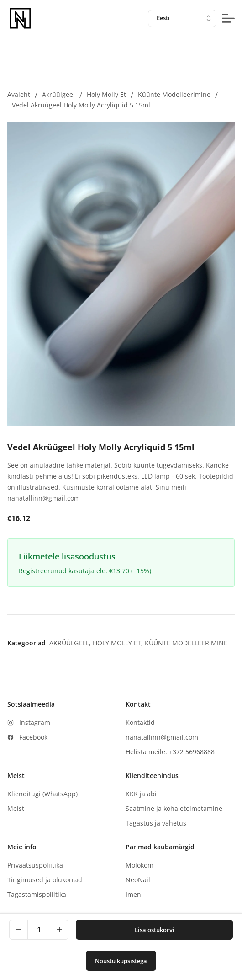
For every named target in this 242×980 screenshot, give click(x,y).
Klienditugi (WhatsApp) (42, 794)
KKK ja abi (141, 794)
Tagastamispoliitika (37, 894)
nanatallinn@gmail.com (162, 737)
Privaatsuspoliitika (35, 865)
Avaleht (19, 94)
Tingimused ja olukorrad (45, 880)
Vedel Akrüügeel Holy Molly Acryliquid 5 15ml (81, 105)
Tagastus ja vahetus (156, 823)
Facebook (33, 737)
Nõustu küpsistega (121, 961)
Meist (16, 808)
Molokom (139, 865)
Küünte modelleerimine (174, 94)
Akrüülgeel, (71, 643)
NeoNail (138, 880)
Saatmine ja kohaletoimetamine (174, 808)
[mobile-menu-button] (228, 18)
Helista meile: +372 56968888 (170, 752)
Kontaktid (140, 722)
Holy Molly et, (119, 643)
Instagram (35, 722)
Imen (133, 894)
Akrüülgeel (58, 94)
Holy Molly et (106, 94)
